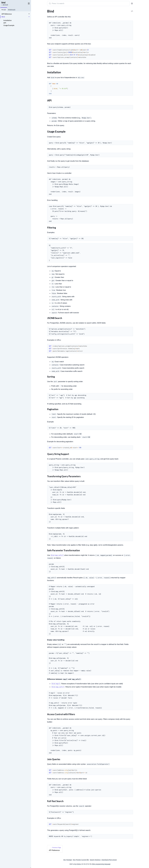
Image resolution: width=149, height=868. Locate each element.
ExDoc (79, 864)
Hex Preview (77, 860)
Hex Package (68, 860)
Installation (8, 20)
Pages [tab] (4, 10)
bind (3, 2)
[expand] (29, 14)
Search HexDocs (95, 860)
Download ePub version (109, 860)
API (5, 23)
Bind (3, 17)
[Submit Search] (50, 4)
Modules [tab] (12, 10)
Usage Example (9, 25)
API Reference (7, 14)
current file (85, 860)
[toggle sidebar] (28, 3)
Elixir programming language (101, 864)
